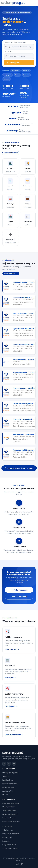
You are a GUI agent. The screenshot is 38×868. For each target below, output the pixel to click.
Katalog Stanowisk (9, 787)
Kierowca (26, 71)
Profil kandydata (8, 780)
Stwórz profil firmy (9, 807)
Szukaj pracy (14, 63)
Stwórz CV (6, 776)
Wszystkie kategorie (11, 153)
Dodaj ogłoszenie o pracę (11, 803)
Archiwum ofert (7, 791)
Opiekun (7, 79)
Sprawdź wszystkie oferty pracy (19, 468)
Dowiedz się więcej (19, 597)
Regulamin (6, 841)
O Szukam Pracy (8, 830)
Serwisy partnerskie (9, 818)
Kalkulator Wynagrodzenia (11, 822)
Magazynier (8, 75)
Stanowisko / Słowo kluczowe (16, 42)
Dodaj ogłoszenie (19, 590)
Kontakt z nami (7, 837)
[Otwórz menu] (35, 3)
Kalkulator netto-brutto (10, 784)
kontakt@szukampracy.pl (11, 834)
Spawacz (26, 75)
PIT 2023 (5, 795)
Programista (15, 71)
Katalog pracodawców (10, 814)
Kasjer (17, 75)
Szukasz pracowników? (10, 848)
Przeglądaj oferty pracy (10, 773)
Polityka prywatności (9, 845)
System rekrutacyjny (9, 810)
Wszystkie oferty (11, 273)
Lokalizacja (9, 52)
